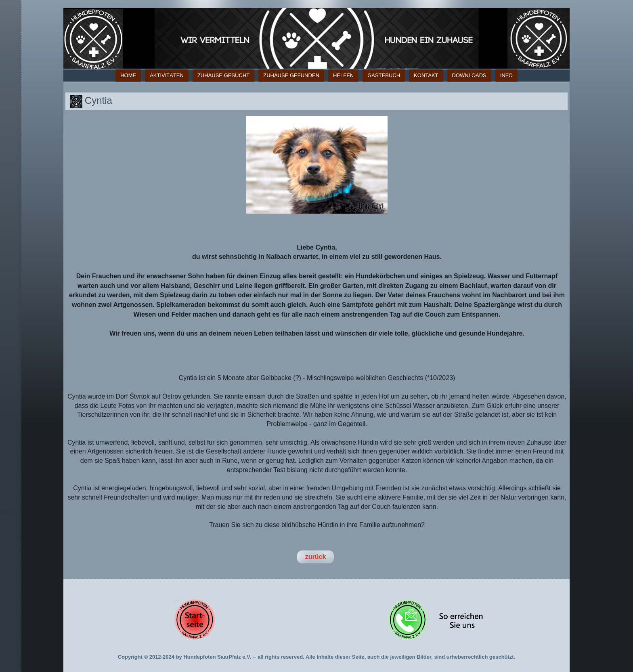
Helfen (343, 75)
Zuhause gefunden (291, 75)
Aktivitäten (167, 75)
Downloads (469, 75)
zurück (316, 557)
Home (128, 75)
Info (506, 75)
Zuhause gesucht (223, 75)
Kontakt (426, 75)
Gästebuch (384, 75)
